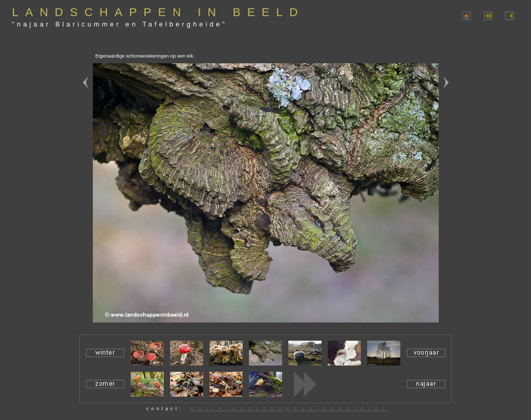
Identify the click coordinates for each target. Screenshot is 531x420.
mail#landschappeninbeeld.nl (289, 409)
